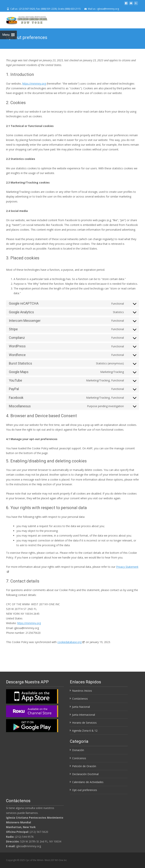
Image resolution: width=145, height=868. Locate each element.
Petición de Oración (84, 766)
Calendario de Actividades (88, 782)
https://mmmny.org (34, 84)
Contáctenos (80, 699)
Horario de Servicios (84, 723)
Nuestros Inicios (82, 691)
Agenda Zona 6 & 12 (85, 731)
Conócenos (79, 758)
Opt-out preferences (85, 790)
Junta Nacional (81, 707)
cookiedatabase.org (69, 642)
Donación (78, 750)
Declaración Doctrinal (85, 774)
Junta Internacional (84, 715)
